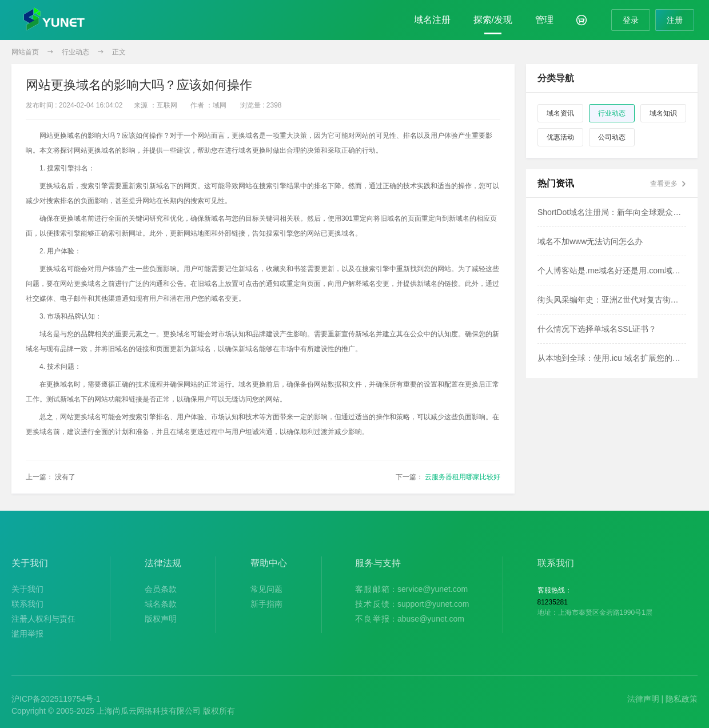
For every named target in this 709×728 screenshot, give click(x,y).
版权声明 (161, 619)
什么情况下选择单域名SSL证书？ (597, 329)
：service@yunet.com (411, 589)
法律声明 (643, 699)
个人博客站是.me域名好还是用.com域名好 (612, 270)
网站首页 (25, 52)
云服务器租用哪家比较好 (463, 477)
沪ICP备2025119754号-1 (56, 699)
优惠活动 (560, 137)
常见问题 (266, 589)
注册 (675, 20)
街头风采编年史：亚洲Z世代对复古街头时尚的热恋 (612, 300)
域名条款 (161, 604)
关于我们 (27, 589)
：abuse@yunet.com (410, 619)
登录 (631, 20)
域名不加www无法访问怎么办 (590, 241)
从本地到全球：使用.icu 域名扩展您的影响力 (612, 358)
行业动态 (75, 52)
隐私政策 (682, 699)
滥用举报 (27, 634)
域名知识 (663, 113)
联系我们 (27, 604)
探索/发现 (493, 20)
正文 (119, 52)
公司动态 (612, 137)
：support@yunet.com (412, 604)
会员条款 (161, 589)
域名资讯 (560, 113)
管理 (544, 20)
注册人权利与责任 (43, 619)
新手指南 (266, 604)
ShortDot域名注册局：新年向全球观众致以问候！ (612, 212)
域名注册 (432, 20)
